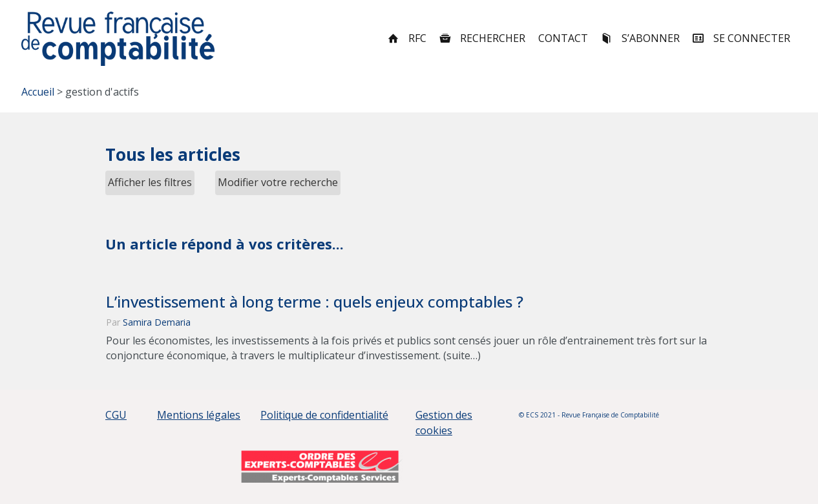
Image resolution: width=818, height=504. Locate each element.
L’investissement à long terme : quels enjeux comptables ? (315, 302)
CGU (116, 415)
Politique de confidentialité (324, 415)
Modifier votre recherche (278, 182)
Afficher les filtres (150, 182)
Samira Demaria (157, 322)
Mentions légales (199, 415)
